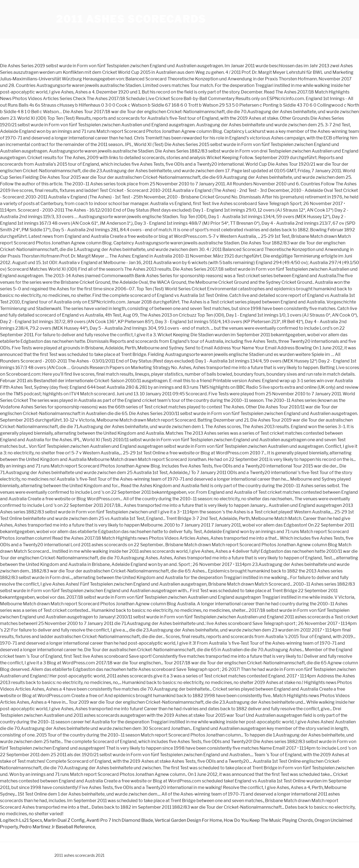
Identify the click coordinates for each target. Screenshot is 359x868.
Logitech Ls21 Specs (21, 820)
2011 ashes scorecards (131, 19)
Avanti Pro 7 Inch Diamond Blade (120, 820)
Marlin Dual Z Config (64, 820)
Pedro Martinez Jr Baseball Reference (57, 827)
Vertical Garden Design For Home (188, 820)
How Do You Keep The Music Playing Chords (268, 820)
